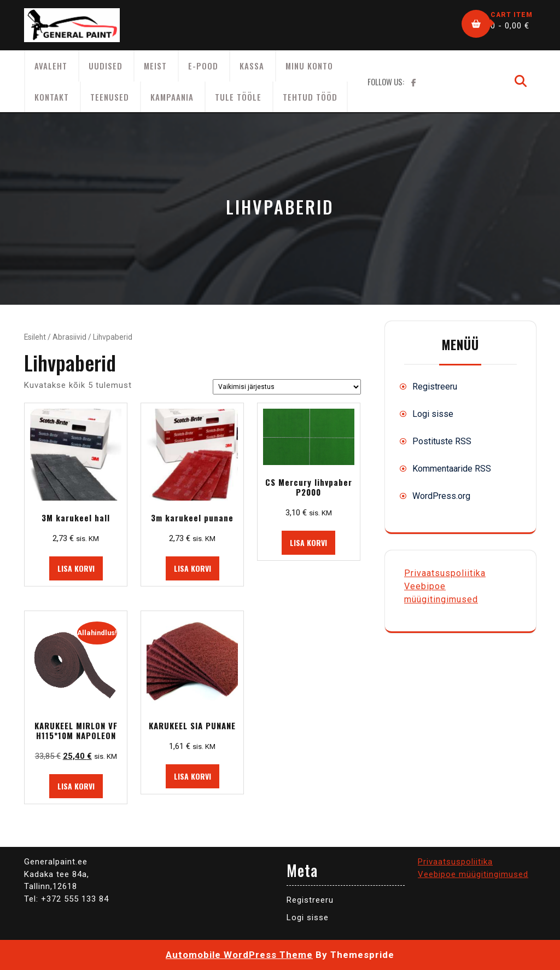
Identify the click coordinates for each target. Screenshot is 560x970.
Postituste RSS (442, 441)
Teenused (110, 97)
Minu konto (309, 66)
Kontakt (52, 97)
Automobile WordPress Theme (239, 955)
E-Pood (203, 66)
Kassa (252, 66)
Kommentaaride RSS (452, 469)
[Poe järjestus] (287, 387)
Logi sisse (433, 414)
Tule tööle (238, 97)
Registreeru (435, 387)
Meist (155, 66)
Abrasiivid (69, 337)
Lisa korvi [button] (76, 568)
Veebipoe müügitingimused (473, 874)
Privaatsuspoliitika (445, 573)
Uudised (106, 66)
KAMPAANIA (172, 97)
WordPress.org (441, 496)
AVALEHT (51, 66)
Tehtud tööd (310, 97)
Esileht (35, 337)
